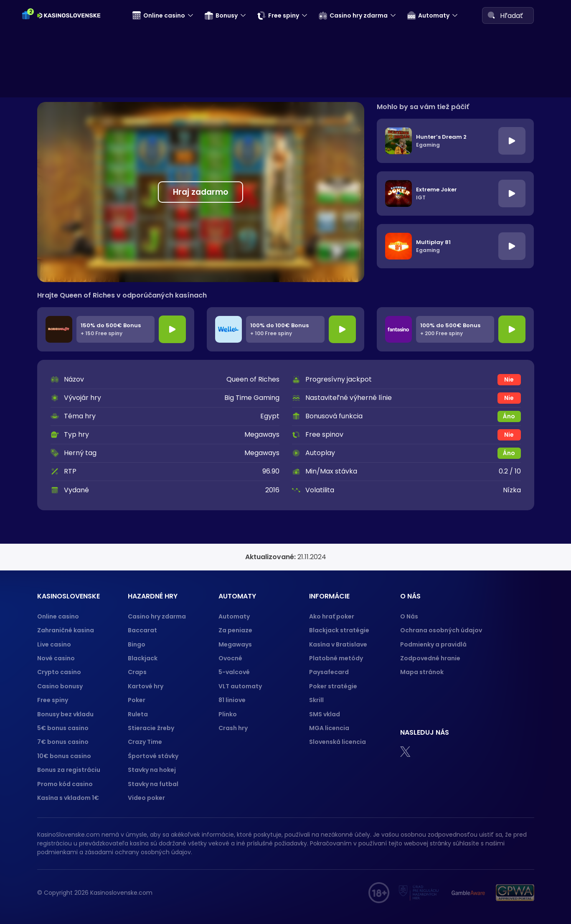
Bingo (137, 644)
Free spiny (278, 15)
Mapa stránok (422, 672)
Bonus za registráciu (69, 770)
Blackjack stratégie (339, 630)
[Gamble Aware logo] (468, 893)
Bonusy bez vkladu (65, 714)
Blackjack (143, 658)
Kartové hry (146, 686)
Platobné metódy (336, 658)
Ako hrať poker (332, 616)
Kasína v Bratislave (338, 644)
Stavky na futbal (153, 784)
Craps (137, 672)
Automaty (428, 15)
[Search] (491, 15)
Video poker (146, 798)
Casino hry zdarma (353, 15)
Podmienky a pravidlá (433, 644)
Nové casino (56, 658)
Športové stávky (153, 756)
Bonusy (221, 15)
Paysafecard (329, 672)
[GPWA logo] (515, 893)
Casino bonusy (60, 686)
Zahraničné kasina (66, 630)
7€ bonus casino (63, 742)
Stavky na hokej (152, 770)
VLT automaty (241, 686)
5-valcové (234, 672)
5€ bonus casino (63, 728)
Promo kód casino (65, 784)
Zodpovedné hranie (430, 658)
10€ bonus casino (64, 756)
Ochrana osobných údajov (441, 630)
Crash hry (233, 728)
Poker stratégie (333, 686)
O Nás (409, 616)
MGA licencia (329, 728)
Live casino (54, 644)
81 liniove (232, 700)
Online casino (159, 15)
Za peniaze (235, 630)
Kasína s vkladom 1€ (68, 798)
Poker (137, 700)
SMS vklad (325, 714)
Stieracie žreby (151, 728)
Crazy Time (145, 742)
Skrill (316, 700)
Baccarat (142, 630)
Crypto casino (59, 672)
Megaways (235, 644)
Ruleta (138, 714)
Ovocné (230, 658)
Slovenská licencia (338, 742)
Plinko (228, 714)
